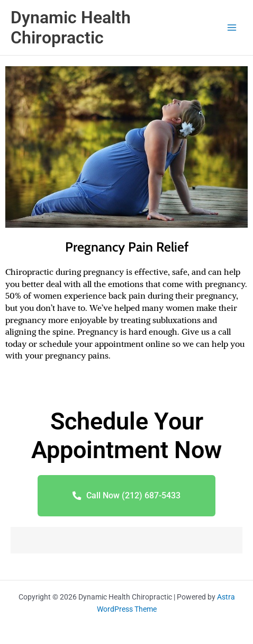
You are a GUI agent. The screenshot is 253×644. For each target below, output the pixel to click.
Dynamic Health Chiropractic (71, 28)
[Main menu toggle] (232, 28)
